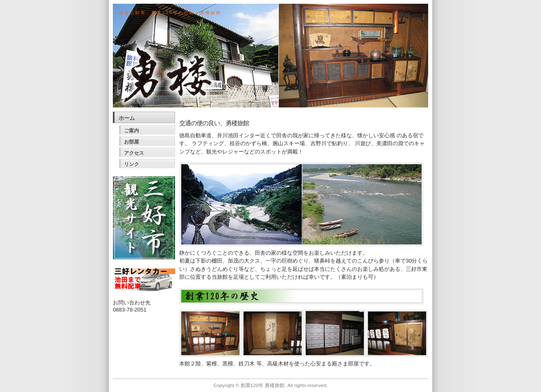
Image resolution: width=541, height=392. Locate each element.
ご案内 (132, 131)
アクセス (134, 153)
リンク (132, 164)
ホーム (127, 118)
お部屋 (132, 142)
